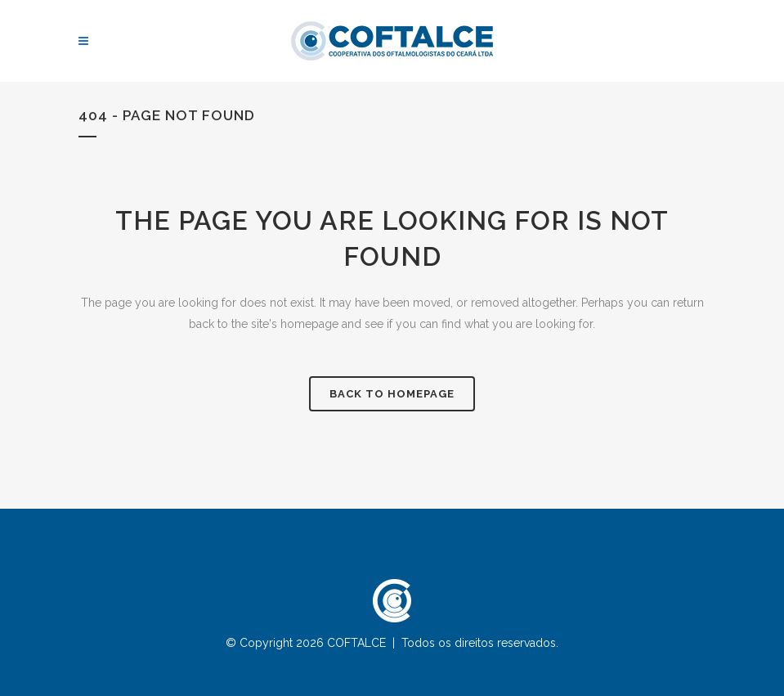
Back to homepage (392, 394)
